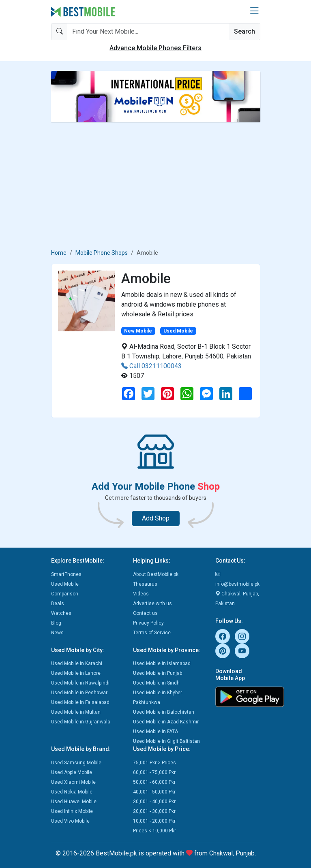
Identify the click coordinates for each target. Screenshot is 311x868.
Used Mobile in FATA (155, 732)
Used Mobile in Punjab (158, 673)
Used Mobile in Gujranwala (81, 722)
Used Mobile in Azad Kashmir (166, 722)
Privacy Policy (148, 623)
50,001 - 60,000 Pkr (154, 782)
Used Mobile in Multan (76, 712)
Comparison (65, 594)
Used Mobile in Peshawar (79, 693)
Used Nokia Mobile (72, 792)
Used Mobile (65, 584)
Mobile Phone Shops (102, 253)
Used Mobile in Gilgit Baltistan (166, 741)
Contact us (145, 613)
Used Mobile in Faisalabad (80, 702)
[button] (254, 11)
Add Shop (156, 518)
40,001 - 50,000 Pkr (154, 792)
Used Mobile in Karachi (77, 663)
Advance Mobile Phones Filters (155, 48)
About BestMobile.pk (156, 574)
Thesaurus (145, 584)
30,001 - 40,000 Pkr (154, 802)
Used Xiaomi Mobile (73, 782)
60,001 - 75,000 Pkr (154, 772)
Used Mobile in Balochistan (164, 712)
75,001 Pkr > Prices (154, 763)
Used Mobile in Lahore (76, 673)
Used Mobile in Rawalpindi (80, 683)
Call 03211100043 (151, 366)
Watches (61, 613)
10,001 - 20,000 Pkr (154, 821)
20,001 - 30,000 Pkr (154, 811)
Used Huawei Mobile (74, 802)
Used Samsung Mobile (76, 763)
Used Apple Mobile (72, 772)
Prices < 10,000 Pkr (154, 831)
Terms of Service (152, 633)
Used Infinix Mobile (72, 811)
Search (245, 31)
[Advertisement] (156, 186)
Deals (58, 604)
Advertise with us (152, 604)
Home (59, 253)
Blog (56, 623)
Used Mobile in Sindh (156, 683)
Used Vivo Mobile (70, 821)
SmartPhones (66, 574)
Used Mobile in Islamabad (162, 663)
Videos (141, 594)
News (57, 633)
